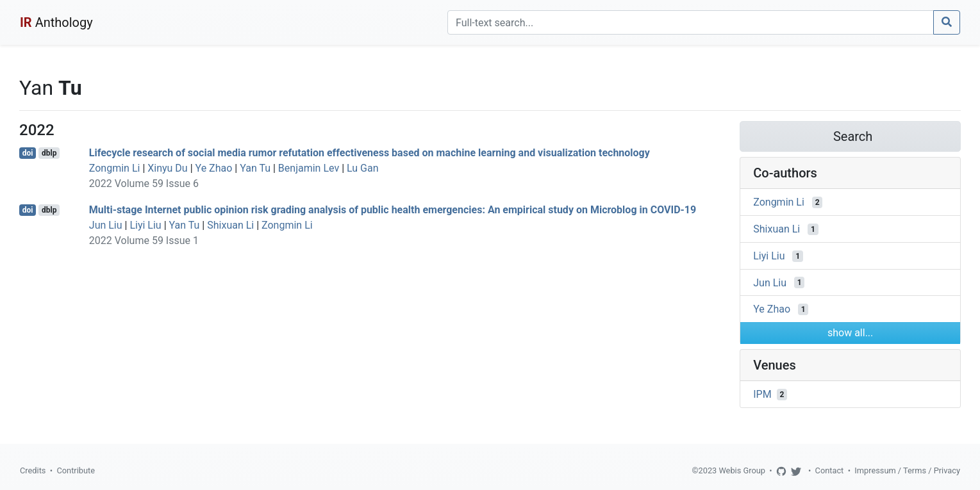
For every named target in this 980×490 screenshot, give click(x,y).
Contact (830, 470)
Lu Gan (363, 168)
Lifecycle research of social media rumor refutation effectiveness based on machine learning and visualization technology (370, 153)
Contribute (76, 470)
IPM (762, 394)
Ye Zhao (214, 168)
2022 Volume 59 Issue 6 (144, 184)
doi (28, 153)
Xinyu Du (167, 168)
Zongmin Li (115, 168)
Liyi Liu (145, 225)
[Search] (691, 22)
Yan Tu (255, 168)
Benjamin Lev (309, 168)
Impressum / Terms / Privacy (907, 470)
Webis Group (742, 470)
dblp (49, 153)
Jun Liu (106, 225)
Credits (33, 470)
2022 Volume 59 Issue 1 (144, 241)
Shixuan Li (230, 225)
